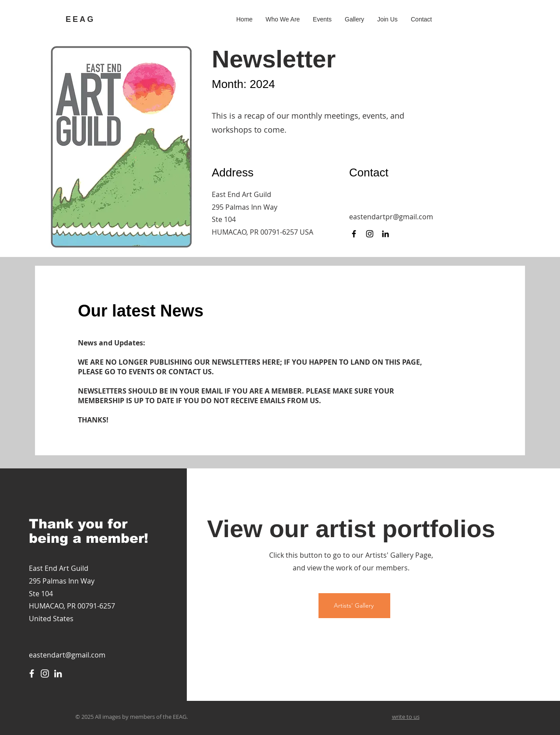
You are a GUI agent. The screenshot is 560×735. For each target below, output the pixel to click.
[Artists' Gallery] (354, 606)
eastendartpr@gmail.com (391, 217)
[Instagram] (370, 234)
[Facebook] (354, 234)
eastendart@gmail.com (67, 655)
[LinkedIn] (385, 234)
